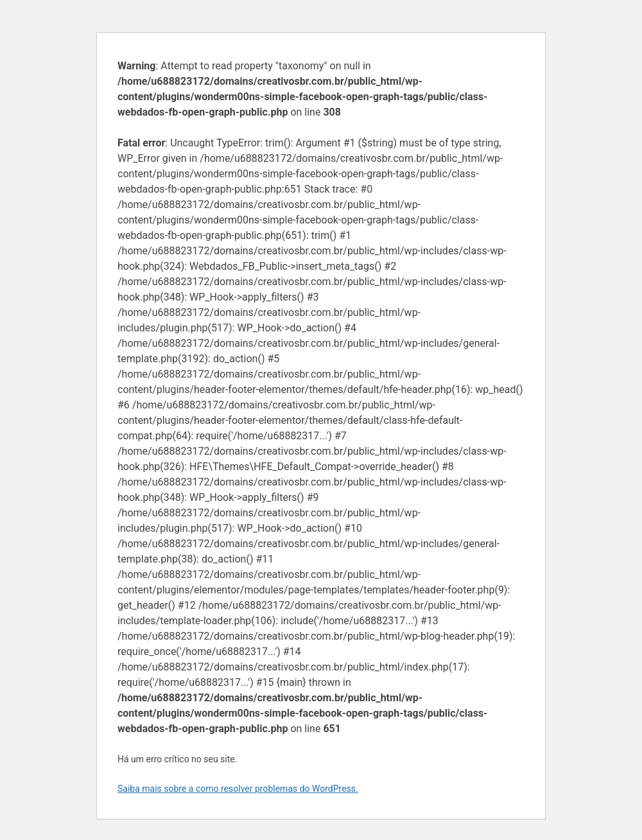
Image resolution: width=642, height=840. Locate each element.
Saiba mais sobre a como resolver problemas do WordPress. (238, 789)
